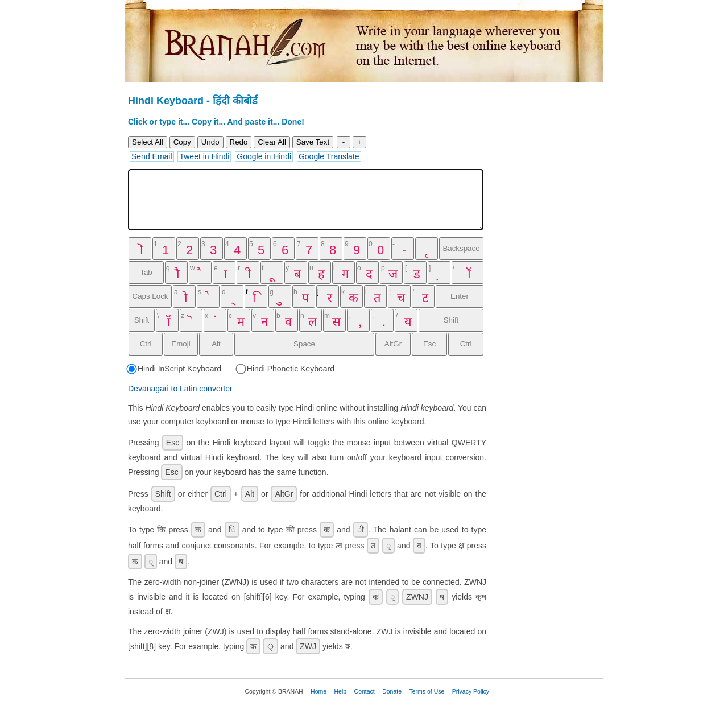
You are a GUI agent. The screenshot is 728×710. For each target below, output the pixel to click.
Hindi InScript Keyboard (175, 369)
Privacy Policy (471, 691)
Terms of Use (427, 691)
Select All (148, 142)
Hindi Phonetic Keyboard (286, 369)
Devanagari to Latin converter (180, 389)
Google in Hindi (264, 156)
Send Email (152, 156)
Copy (182, 142)
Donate (392, 691)
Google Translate (329, 156)
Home (318, 691)
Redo (239, 142)
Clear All (272, 142)
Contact (365, 691)
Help (341, 691)
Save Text (313, 142)
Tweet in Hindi (204, 156)
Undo (210, 142)
